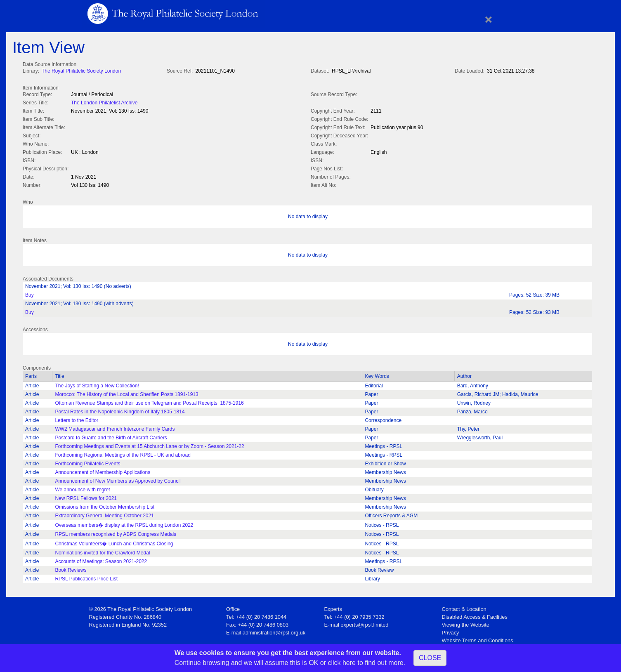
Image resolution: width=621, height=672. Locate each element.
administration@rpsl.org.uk (274, 631)
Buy (30, 293)
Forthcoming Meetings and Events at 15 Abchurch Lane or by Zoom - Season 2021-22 (149, 445)
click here (342, 663)
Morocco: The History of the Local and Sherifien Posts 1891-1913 (126, 393)
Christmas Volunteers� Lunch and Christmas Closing (114, 542)
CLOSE (430, 658)
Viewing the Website (466, 623)
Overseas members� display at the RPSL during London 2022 (124, 523)
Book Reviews (71, 568)
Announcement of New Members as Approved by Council (118, 479)
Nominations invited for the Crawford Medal (102, 551)
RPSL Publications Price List (86, 577)
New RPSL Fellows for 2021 (86, 497)
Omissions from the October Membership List (105, 505)
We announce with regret (82, 488)
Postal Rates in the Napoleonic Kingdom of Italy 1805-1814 (120, 410)
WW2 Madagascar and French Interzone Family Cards (115, 427)
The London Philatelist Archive (104, 102)
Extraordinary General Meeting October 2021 (104, 514)
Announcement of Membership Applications (103, 471)
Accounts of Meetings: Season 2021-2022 (101, 560)
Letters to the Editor (77, 419)
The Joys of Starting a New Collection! (97, 384)
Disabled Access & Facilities (475, 615)
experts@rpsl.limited (364, 623)
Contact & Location (464, 607)
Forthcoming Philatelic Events (87, 462)
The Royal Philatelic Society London (81, 71)
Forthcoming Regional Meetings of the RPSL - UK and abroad (123, 453)
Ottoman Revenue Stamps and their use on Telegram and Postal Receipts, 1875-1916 (149, 401)
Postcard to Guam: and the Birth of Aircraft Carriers (111, 436)
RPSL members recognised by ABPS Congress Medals (116, 533)
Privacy (451, 631)
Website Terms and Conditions (478, 639)
